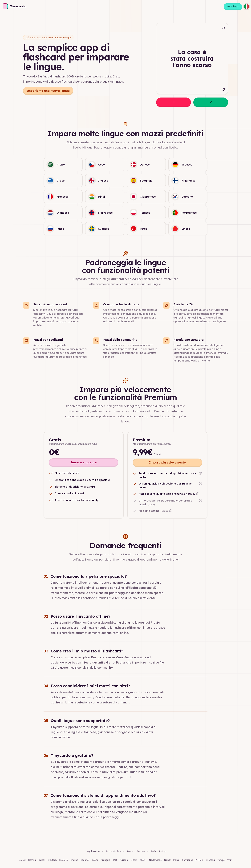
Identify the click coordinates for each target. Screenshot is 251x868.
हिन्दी (115, 860)
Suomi (95, 860)
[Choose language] (247, 6)
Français (105, 860)
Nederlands (155, 860)
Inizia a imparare (84, 462)
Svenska (210, 860)
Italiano (124, 860)
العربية (22, 860)
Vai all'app (233, 6)
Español (85, 860)
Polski (176, 860)
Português (187, 860)
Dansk (42, 860)
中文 (229, 860)
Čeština (32, 860)
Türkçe (221, 860)
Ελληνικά (64, 860)
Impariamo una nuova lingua (48, 91)
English (74, 860)
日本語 (134, 860)
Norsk (167, 860)
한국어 (143, 860)
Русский (199, 860)
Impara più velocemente (167, 462)
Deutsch (52, 860)
